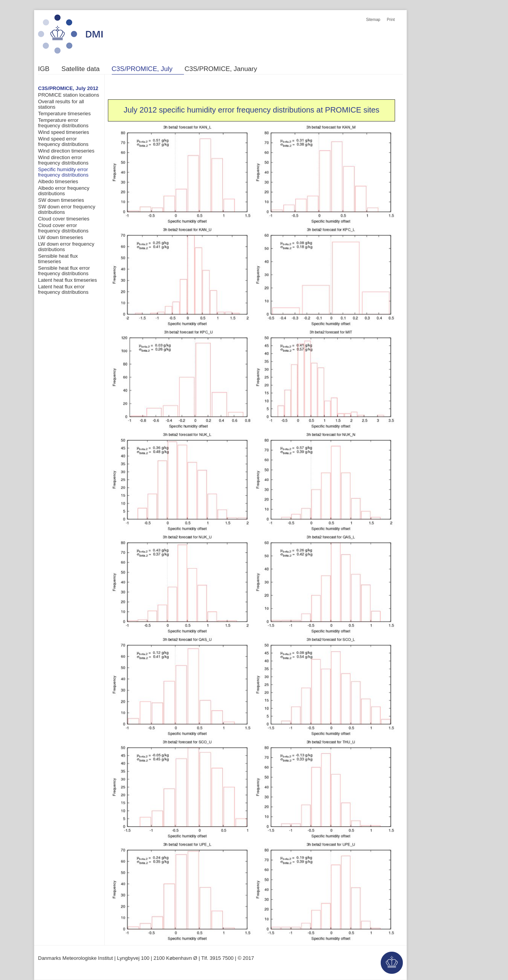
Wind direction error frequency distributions (63, 160)
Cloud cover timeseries (64, 219)
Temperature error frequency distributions (63, 123)
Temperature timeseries (64, 114)
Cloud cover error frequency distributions (63, 228)
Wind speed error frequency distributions (63, 141)
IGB (44, 69)
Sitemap (373, 20)
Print (391, 20)
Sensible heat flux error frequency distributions (64, 271)
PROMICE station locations (69, 95)
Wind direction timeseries (66, 151)
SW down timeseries (61, 200)
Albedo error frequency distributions (64, 191)
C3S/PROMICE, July (142, 69)
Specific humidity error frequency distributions (63, 172)
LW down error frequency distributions (66, 247)
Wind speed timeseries (64, 132)
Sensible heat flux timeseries (58, 259)
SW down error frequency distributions (67, 209)
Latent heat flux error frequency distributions (63, 289)
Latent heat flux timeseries (68, 280)
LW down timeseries (61, 237)
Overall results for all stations (61, 104)
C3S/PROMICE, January (221, 69)
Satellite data (80, 69)
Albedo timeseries (58, 181)
